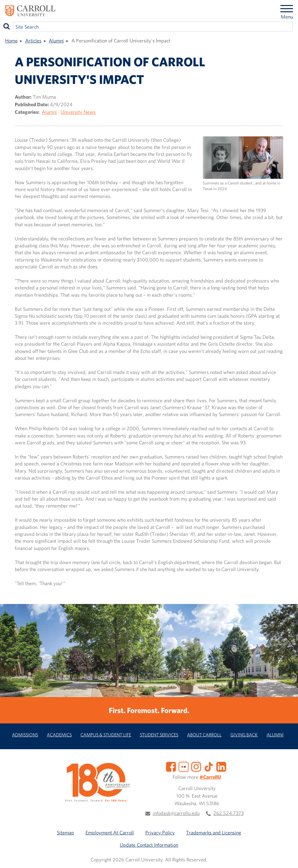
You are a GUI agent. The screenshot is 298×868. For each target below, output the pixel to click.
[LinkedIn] (221, 766)
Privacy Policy (160, 832)
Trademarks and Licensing (214, 832)
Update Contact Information (149, 845)
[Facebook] (171, 766)
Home (11, 41)
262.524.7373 (229, 813)
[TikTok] (209, 766)
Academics (59, 735)
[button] (286, 856)
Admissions (25, 735)
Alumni (56, 41)
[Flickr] (184, 766)
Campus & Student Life (106, 735)
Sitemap (66, 832)
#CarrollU (210, 777)
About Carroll (204, 735)
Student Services (159, 735)
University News (78, 112)
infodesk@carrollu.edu (176, 813)
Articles (33, 41)
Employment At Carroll (110, 832)
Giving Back (244, 735)
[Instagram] (196, 766)
